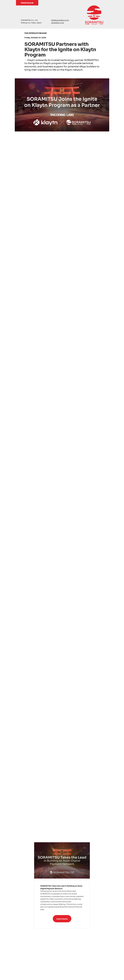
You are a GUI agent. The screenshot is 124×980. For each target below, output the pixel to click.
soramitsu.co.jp (58, 23)
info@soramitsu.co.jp (60, 20)
